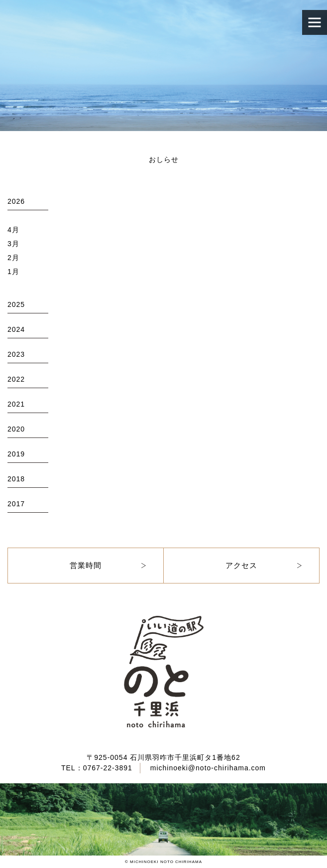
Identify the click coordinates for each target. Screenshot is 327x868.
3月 (13, 244)
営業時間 (86, 565)
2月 (13, 258)
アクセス (241, 565)
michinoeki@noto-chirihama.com (208, 768)
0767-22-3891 (108, 768)
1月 (13, 272)
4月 (13, 230)
